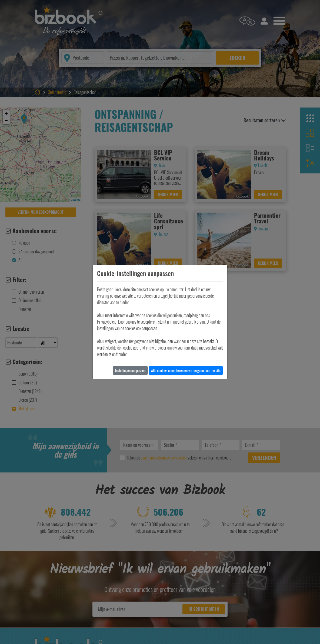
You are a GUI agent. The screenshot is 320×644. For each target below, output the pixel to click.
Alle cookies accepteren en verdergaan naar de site (186, 370)
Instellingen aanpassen (130, 370)
